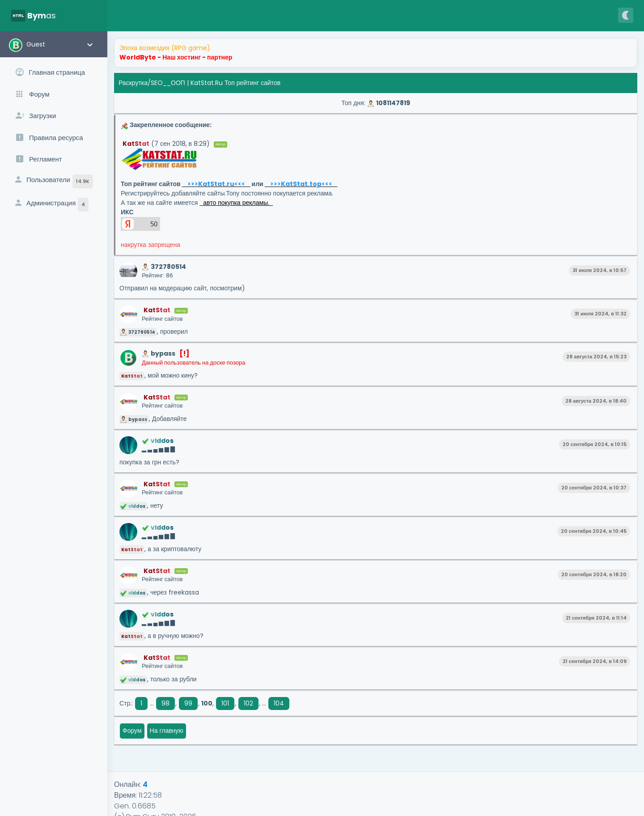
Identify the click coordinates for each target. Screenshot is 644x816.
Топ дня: (375, 103)
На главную (167, 731)
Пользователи (53, 181)
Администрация (51, 205)
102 (248, 703)
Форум (132, 731)
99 (188, 703)
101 (225, 703)
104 (279, 703)
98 (165, 703)
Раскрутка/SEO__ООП (152, 83)
